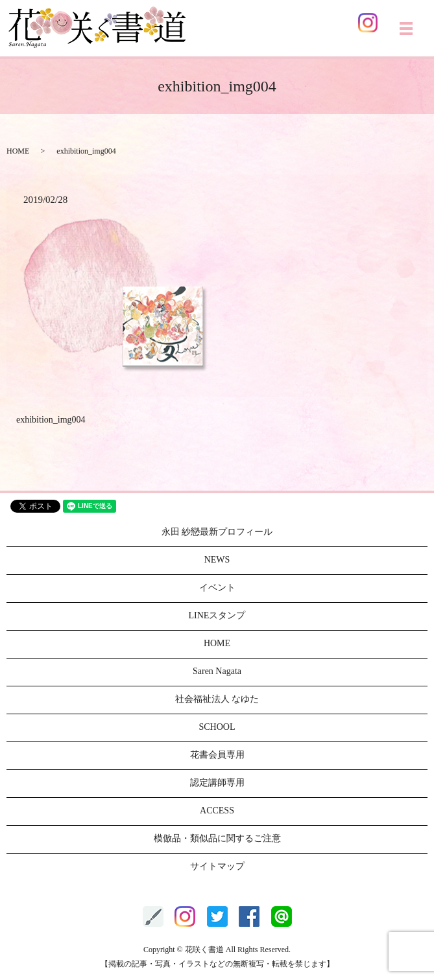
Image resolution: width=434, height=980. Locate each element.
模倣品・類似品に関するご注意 (217, 838)
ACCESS (217, 811)
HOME (18, 151)
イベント (217, 588)
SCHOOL (217, 727)
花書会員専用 (217, 755)
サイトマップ (217, 866)
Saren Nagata (217, 671)
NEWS (217, 560)
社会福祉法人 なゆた (217, 699)
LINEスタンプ (217, 615)
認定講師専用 (217, 783)
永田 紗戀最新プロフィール (217, 532)
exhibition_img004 (51, 420)
